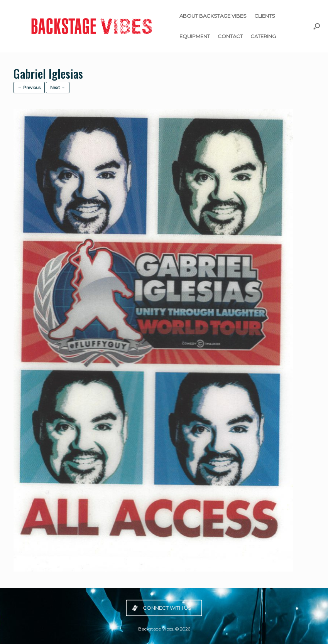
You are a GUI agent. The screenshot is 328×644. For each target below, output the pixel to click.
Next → (58, 88)
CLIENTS (265, 16)
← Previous (29, 88)
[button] (317, 26)
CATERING (263, 36)
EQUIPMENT (195, 36)
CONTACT (230, 36)
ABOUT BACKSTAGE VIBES (213, 16)
